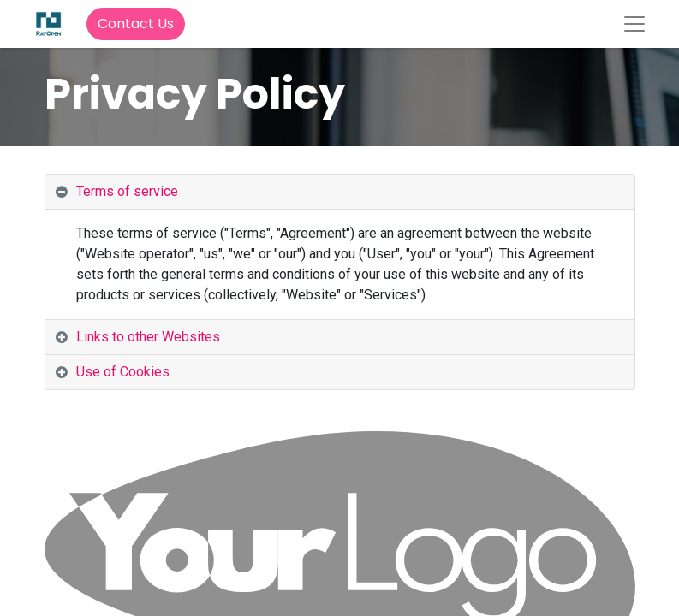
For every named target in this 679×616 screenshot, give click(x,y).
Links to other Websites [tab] (148, 337)
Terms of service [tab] (127, 191)
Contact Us (136, 24)
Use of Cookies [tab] (123, 372)
